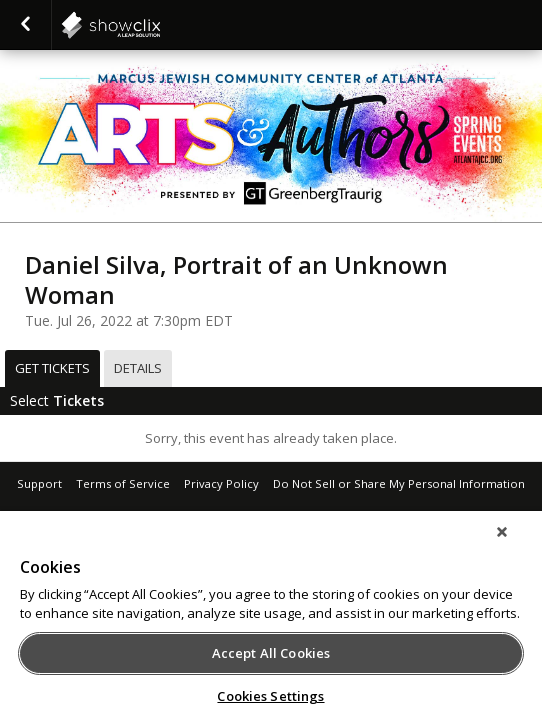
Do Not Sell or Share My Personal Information (399, 483)
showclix (160, 25)
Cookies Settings (270, 696)
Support (39, 483)
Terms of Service (123, 483)
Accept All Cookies (271, 653)
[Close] (516, 545)
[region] (271, 622)
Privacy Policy (221, 483)
